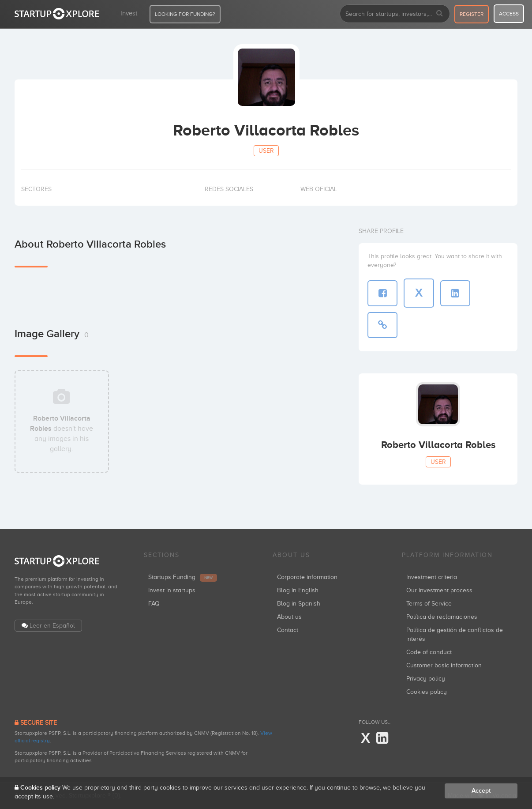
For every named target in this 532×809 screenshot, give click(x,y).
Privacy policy (426, 679)
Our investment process (439, 590)
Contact (288, 630)
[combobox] (395, 14)
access (509, 14)
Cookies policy (427, 692)
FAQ (154, 604)
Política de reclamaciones (442, 617)
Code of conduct (429, 652)
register (472, 14)
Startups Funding (183, 577)
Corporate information (307, 577)
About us (289, 617)
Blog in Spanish (299, 604)
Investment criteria (432, 577)
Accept (481, 791)
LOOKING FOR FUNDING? (185, 14)
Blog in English (298, 590)
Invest (129, 13)
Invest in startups (172, 590)
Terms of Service (429, 604)
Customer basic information (444, 665)
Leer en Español (52, 626)
